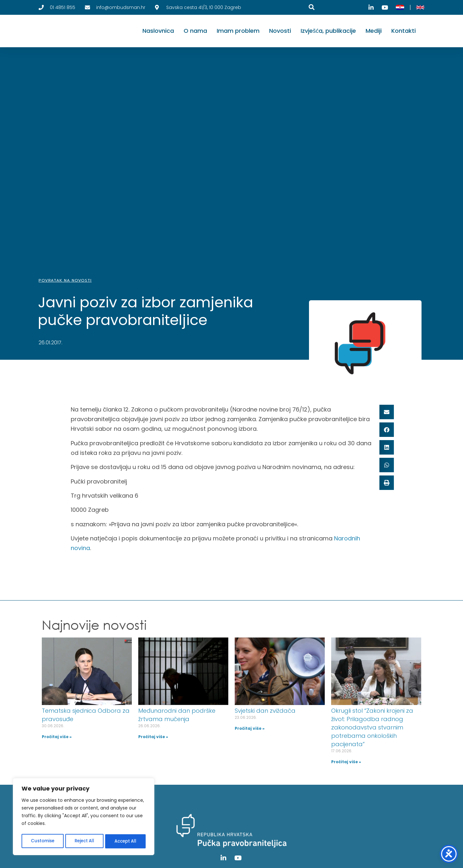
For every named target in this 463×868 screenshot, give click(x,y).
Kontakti (404, 31)
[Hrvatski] (400, 7)
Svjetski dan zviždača (265, 711)
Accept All (126, 841)
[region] (84, 818)
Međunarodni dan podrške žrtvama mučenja (177, 715)
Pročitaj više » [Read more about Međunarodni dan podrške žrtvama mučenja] (153, 737)
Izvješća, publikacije (328, 31)
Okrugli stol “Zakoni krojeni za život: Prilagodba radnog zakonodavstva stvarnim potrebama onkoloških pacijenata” (372, 727)
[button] (387, 412)
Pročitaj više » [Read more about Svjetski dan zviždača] (250, 728)
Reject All (84, 841)
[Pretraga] (312, 7)
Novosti (280, 31)
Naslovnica (158, 31)
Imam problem (238, 31)
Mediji (374, 31)
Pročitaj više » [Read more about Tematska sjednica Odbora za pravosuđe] (57, 737)
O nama (195, 31)
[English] (420, 7)
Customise (42, 841)
